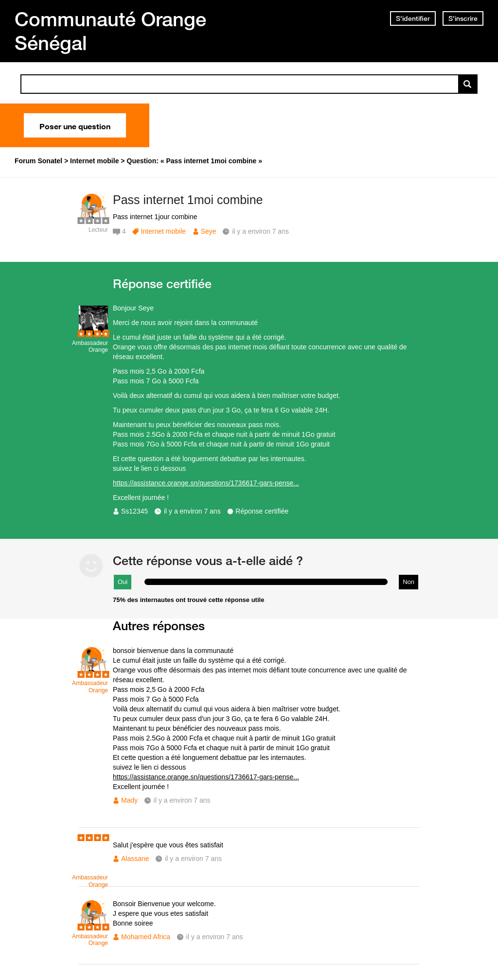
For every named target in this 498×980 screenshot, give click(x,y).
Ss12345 (134, 511)
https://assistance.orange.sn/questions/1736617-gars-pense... (206, 483)
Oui (123, 582)
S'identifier (413, 18)
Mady (129, 800)
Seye (209, 231)
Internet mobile (163, 231)
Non (409, 582)
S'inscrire (463, 18)
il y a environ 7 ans (192, 511)
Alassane (135, 859)
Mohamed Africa (146, 937)
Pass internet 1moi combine (188, 200)
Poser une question (75, 125)
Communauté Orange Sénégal (110, 31)
